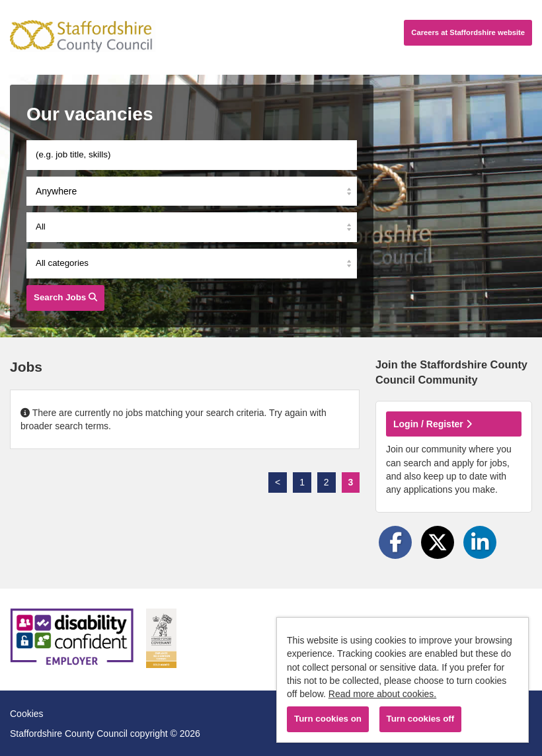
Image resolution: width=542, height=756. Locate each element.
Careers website (468, 32)
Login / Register (433, 424)
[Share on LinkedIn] (480, 542)
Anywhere (56, 191)
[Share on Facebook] (395, 542)
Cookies (27, 714)
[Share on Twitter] (438, 542)
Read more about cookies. (382, 694)
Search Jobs (65, 297)
